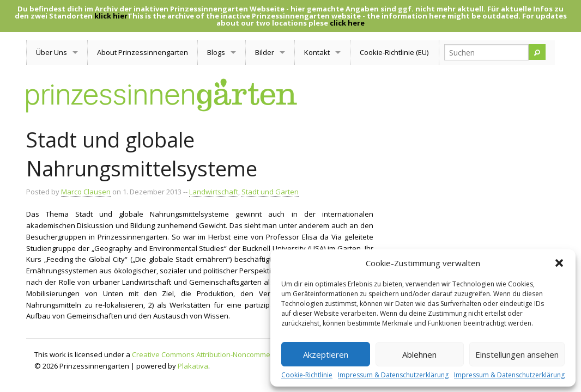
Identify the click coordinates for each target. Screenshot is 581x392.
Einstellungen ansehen (517, 354)
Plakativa (193, 366)
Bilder (265, 52)
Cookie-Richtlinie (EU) (394, 52)
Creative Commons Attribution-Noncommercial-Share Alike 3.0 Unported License (263, 354)
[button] (559, 263)
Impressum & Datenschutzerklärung (393, 375)
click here (347, 23)
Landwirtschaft (214, 192)
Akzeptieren (326, 354)
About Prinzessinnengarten (143, 52)
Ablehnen (419, 354)
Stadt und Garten (270, 192)
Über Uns (52, 52)
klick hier (111, 16)
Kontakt (317, 52)
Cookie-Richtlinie (307, 375)
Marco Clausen (86, 192)
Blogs (216, 52)
